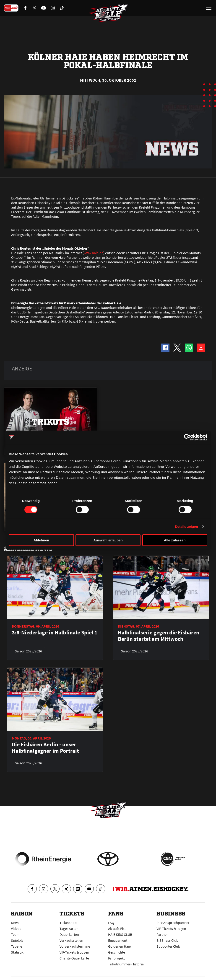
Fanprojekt (116, 958)
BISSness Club (167, 940)
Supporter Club (168, 946)
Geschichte (117, 952)
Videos (16, 928)
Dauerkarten (69, 934)
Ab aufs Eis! (117, 928)
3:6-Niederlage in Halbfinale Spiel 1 (55, 633)
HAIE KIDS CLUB (120, 934)
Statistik (17, 952)
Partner (162, 934)
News (15, 923)
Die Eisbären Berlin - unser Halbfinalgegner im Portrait (45, 748)
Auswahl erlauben (108, 540)
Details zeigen (186, 526)
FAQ (111, 923)
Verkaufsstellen (71, 940)
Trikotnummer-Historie (126, 964)
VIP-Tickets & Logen (74, 952)
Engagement (118, 940)
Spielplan (18, 940)
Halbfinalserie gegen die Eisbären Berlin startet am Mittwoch (159, 636)
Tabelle (17, 946)
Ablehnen (41, 540)
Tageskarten (69, 928)
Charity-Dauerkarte (74, 958)
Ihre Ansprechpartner (173, 923)
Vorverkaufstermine (75, 946)
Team (15, 934)
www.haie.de (94, 253)
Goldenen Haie (119, 946)
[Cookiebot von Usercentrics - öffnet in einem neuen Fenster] (187, 437)
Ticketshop (68, 923)
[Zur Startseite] (108, 13)
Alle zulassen (175, 540)
